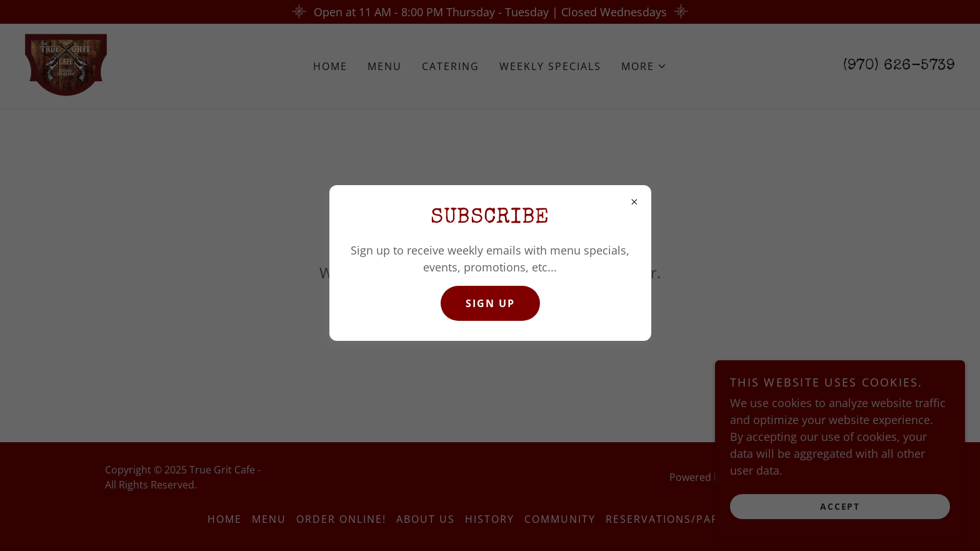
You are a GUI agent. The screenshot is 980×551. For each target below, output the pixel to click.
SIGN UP (490, 303)
